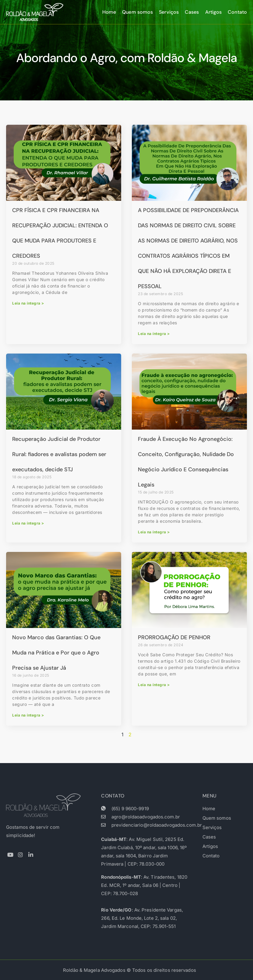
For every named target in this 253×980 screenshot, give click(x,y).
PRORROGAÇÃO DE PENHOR (174, 637)
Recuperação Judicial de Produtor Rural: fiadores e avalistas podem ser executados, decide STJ (59, 454)
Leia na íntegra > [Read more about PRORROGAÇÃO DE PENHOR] (154, 685)
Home (109, 12)
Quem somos (137, 12)
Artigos (214, 12)
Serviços (169, 12)
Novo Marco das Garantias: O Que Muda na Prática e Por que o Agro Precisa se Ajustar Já (56, 653)
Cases (192, 12)
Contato (237, 12)
